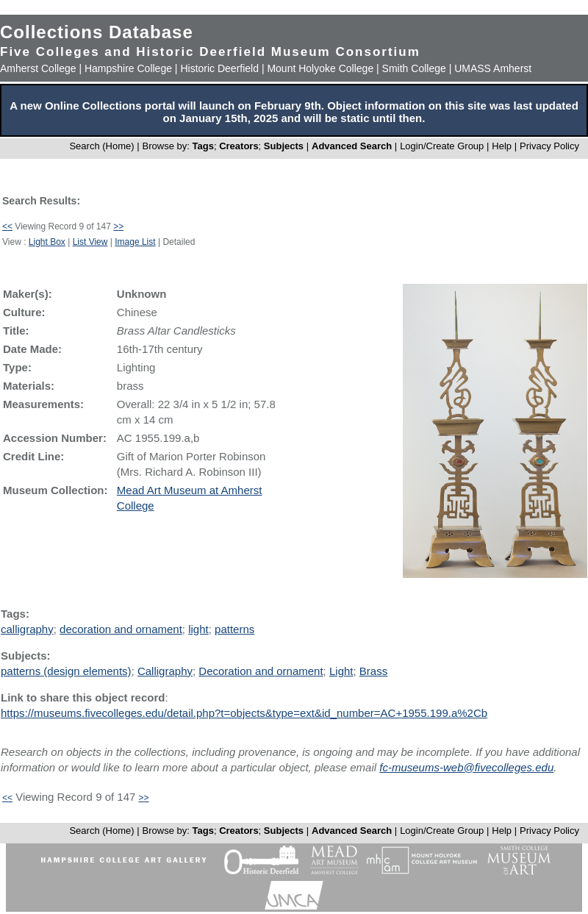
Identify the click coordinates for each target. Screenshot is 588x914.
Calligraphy (165, 671)
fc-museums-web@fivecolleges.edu (466, 767)
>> (118, 226)
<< (7, 226)
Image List (135, 242)
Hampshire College (128, 68)
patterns (234, 629)
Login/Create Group (443, 146)
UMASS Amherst (493, 68)
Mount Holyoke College (320, 68)
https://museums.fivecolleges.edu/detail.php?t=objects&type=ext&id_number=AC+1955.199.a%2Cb (244, 713)
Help (502, 146)
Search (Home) (101, 146)
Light (341, 671)
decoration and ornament (121, 629)
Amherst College (38, 68)
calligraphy (27, 629)
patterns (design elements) (66, 671)
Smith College (414, 68)
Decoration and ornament (261, 671)
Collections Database (97, 32)
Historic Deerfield (219, 68)
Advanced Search (352, 146)
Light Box (47, 242)
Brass (373, 671)
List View (90, 242)
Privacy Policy (549, 146)
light (198, 629)
